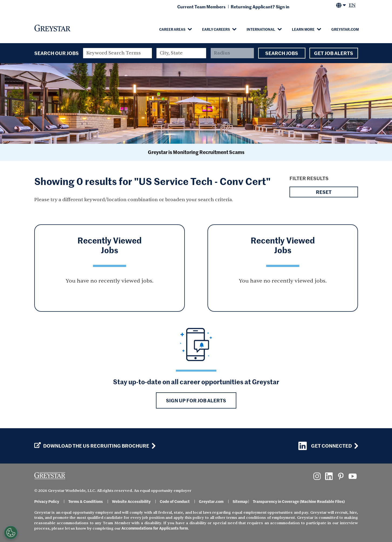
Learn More (303, 29)
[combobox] (181, 53)
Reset (324, 192)
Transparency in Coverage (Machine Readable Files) (299, 501)
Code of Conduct (175, 501)
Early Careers (216, 29)
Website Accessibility (131, 501)
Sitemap (240, 501)
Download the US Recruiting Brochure (92, 446)
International (261, 29)
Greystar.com (345, 29)
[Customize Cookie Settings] (11, 533)
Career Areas (172, 29)
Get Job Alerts (334, 53)
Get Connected (325, 446)
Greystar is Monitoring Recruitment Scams (196, 152)
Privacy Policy (47, 501)
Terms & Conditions (86, 501)
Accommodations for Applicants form (155, 528)
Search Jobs (282, 53)
